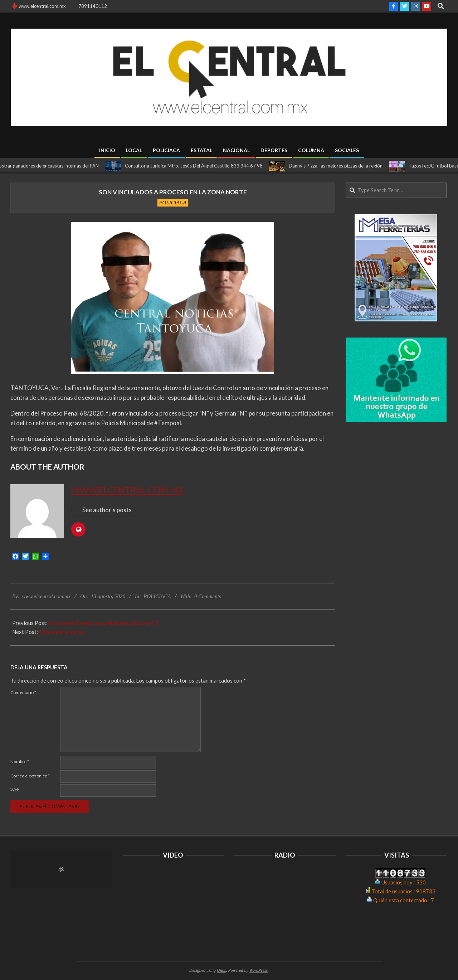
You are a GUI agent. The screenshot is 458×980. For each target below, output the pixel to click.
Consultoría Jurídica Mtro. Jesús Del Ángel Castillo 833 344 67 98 (198, 166)
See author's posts (107, 510)
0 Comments (208, 596)
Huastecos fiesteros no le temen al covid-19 (104, 623)
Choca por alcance (62, 632)
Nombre (20, 761)
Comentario (23, 692)
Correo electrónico (30, 776)
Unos (221, 970)
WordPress (259, 970)
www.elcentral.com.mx (127, 490)
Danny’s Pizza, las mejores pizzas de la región (340, 166)
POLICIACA (173, 203)
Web (15, 790)
